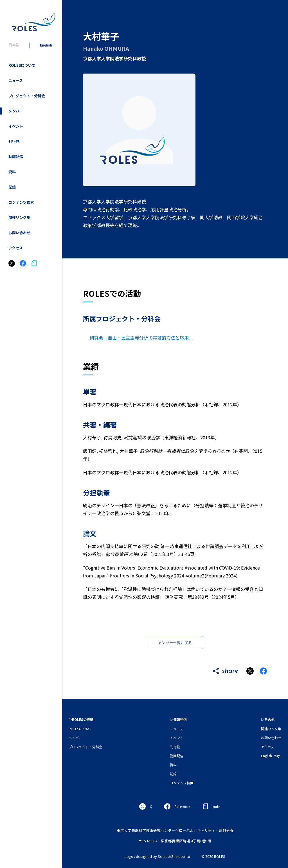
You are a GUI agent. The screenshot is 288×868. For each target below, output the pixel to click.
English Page (271, 756)
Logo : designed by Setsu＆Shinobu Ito (157, 856)
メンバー (16, 111)
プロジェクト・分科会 (27, 96)
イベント (16, 126)
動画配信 (16, 157)
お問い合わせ (19, 233)
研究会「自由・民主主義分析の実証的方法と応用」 (141, 338)
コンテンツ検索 (21, 202)
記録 (12, 187)
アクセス (16, 248)
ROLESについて (22, 65)
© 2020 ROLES (213, 856)
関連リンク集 (19, 217)
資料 (12, 172)
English (46, 45)
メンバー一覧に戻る (175, 643)
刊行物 (14, 141)
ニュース (16, 80)
